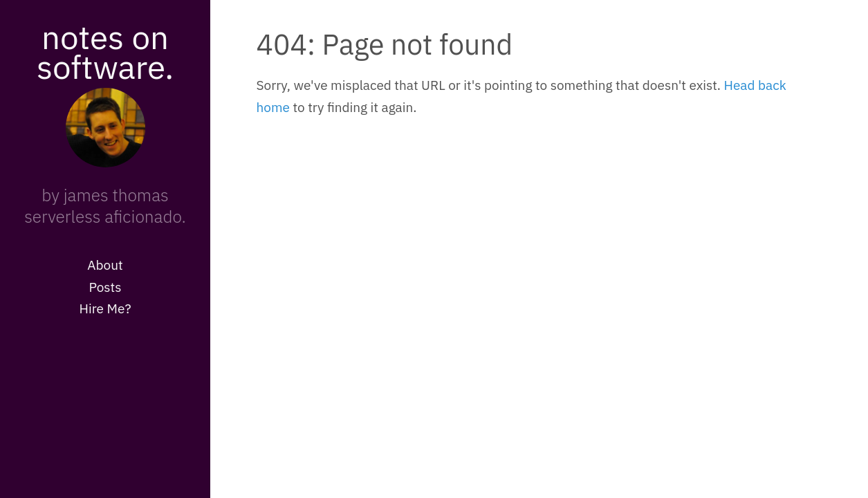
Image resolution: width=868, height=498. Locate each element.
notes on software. (105, 52)
